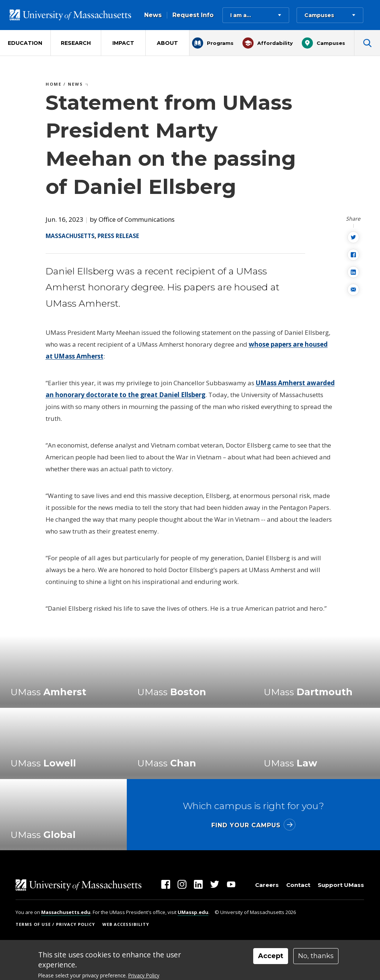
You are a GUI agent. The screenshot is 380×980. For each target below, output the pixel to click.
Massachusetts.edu (66, 912)
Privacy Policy (144, 975)
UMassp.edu (193, 912)
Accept (271, 956)
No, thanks (316, 956)
